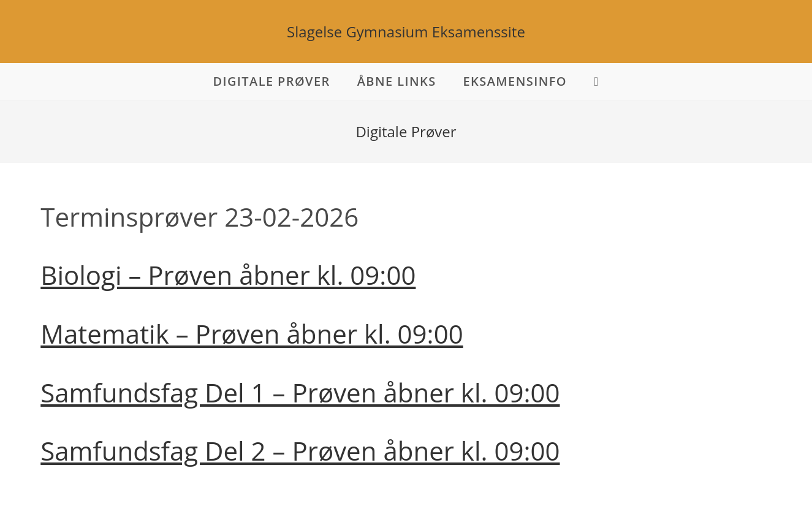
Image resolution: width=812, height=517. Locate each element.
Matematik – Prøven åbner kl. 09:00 (252, 334)
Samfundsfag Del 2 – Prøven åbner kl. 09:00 (300, 451)
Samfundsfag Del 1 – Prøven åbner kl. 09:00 (300, 392)
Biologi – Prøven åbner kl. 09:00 (228, 275)
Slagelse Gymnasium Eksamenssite (406, 32)
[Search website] (597, 81)
